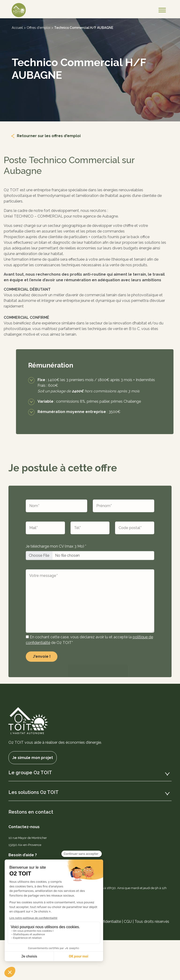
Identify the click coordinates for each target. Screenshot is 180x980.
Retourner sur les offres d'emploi (49, 136)
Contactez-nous (24, 827)
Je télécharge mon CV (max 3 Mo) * (56, 559)
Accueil (17, 28)
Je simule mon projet (33, 758)
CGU (128, 922)
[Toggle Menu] (162, 10)
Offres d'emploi (39, 28)
